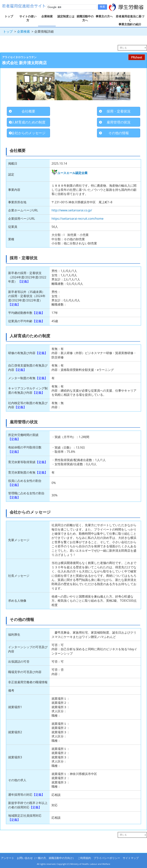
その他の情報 (119, 133)
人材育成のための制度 (28, 122)
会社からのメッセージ (28, 133)
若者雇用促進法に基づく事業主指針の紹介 (130, 20)
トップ (9, 16)
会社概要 (28, 111)
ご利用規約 (84, 858)
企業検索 (47, 16)
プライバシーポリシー (107, 858)
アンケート (8, 858)
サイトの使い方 (28, 18)
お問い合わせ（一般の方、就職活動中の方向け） (46, 858)
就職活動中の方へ (85, 18)
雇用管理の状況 (119, 122)
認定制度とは (66, 16)
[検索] (71, 7)
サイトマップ (131, 858)
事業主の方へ (104, 16)
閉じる (123, 48)
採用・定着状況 (119, 111)
